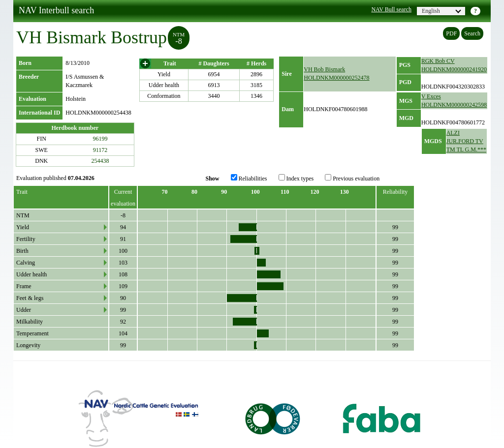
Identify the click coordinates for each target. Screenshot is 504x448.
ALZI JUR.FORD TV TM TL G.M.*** (466, 141)
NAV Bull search (391, 9)
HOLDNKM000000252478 (336, 78)
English (441, 11)
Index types (296, 178)
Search (472, 33)
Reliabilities (249, 178)
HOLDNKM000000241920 (454, 69)
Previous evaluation (352, 178)
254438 (100, 161)
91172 (100, 150)
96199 (100, 139)
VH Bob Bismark (324, 69)
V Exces (431, 96)
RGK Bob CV (438, 61)
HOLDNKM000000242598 (454, 105)
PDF (451, 33)
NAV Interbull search (56, 10)
